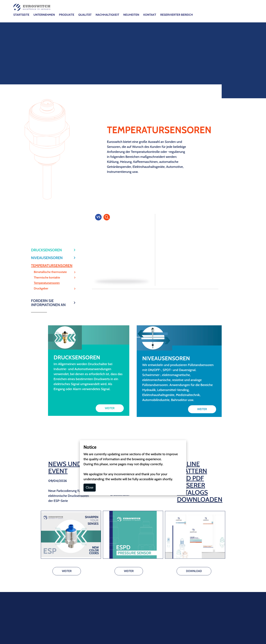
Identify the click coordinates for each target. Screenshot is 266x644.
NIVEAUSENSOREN (47, 112)
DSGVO (144, 567)
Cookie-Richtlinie (124, 567)
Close (90, 342)
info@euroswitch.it (125, 530)
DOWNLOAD (194, 425)
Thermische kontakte (47, 132)
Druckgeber (41, 143)
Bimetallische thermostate (50, 126)
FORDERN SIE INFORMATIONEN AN (48, 157)
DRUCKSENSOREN (46, 104)
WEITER (110, 263)
